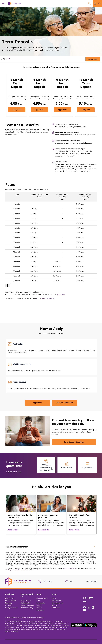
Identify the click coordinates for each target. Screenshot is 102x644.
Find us (39, 604)
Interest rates (57, 597)
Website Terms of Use (12, 614)
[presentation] (9, 508)
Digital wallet (26, 599)
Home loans (10, 595)
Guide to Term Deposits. (45, 295)
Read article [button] (13, 526)
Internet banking (27, 604)
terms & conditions (70, 565)
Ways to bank (26, 597)
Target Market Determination (18, 566)
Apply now (93, 59)
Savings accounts (12, 604)
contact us (61, 292)
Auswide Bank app (28, 602)
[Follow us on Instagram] (89, 604)
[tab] (51, 543)
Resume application (65, 400)
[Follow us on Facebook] (85, 604)
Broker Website (39, 614)
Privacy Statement (27, 614)
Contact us (40, 607)
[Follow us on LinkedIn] (93, 604)
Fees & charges (58, 599)
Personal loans (11, 597)
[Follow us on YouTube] (85, 607)
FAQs (54, 595)
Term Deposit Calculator (74, 439)
